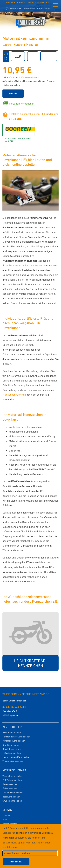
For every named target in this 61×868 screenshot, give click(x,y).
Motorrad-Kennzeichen (14, 741)
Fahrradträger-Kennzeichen (16, 737)
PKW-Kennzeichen (12, 732)
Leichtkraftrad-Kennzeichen (16, 757)
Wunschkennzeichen (14, 395)
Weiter (13, 93)
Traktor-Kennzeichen (13, 761)
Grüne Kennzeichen (12, 801)
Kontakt (6, 815)
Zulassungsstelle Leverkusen (25, 265)
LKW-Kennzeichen (12, 753)
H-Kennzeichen (10, 784)
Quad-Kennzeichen (12, 749)
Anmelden (29, 8)
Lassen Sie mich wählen (16, 853)
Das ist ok (16, 862)
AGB (5, 819)
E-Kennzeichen (10, 788)
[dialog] (30, 846)
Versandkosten (10, 824)
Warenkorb (13, 9)
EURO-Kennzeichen (12, 780)
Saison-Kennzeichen (13, 793)
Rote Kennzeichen (11, 797)
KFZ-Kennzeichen (11, 745)
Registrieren (44, 8)
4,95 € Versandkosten (29, 77)
